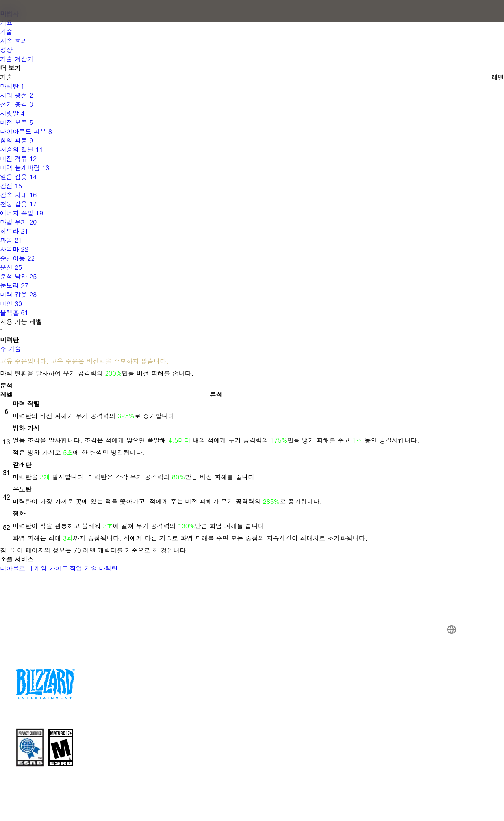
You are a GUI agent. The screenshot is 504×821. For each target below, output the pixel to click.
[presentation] (31, 20)
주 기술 (10, 349)
